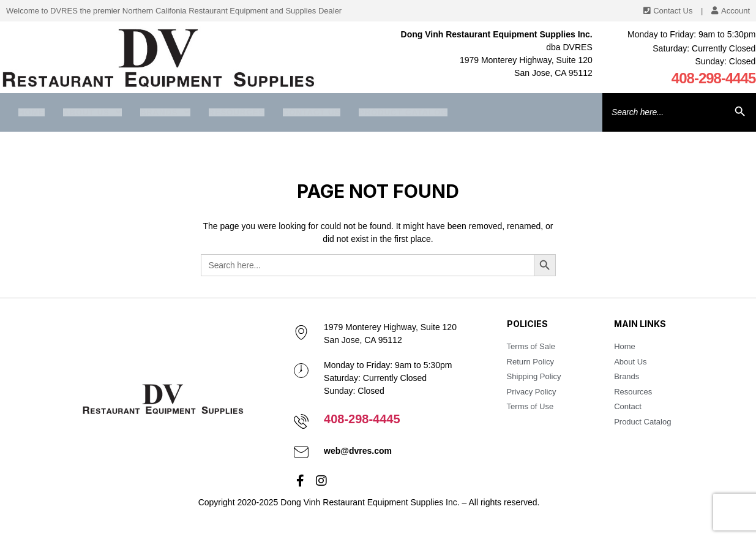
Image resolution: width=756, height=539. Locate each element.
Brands (165, 112)
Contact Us (312, 112)
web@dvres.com (358, 451)
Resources (237, 112)
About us (92, 112)
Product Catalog (403, 112)
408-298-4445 (714, 78)
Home (32, 112)
